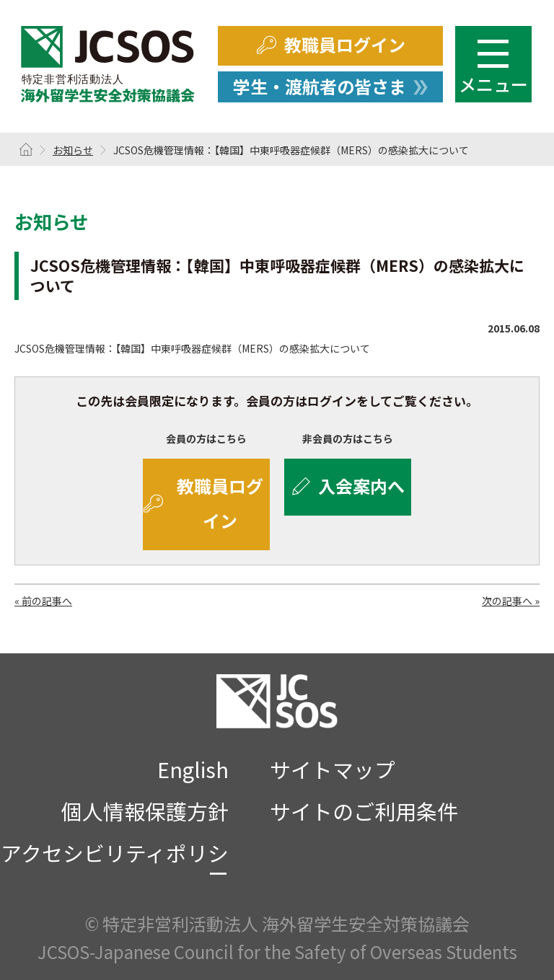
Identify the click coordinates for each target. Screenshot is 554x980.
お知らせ (73, 150)
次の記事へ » (511, 601)
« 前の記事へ (43, 601)
